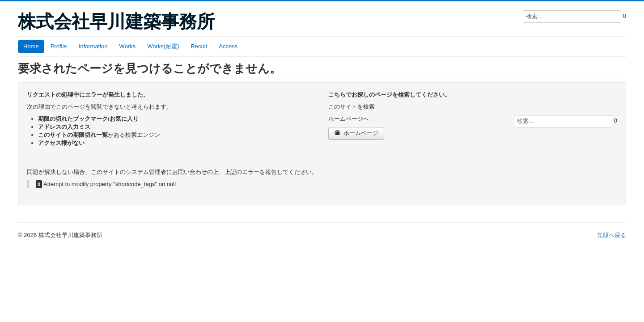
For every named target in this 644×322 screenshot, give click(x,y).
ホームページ (356, 133)
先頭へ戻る (612, 235)
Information (93, 46)
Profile (59, 46)
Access (228, 46)
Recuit (199, 46)
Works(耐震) (163, 46)
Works (128, 46)
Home (31, 46)
